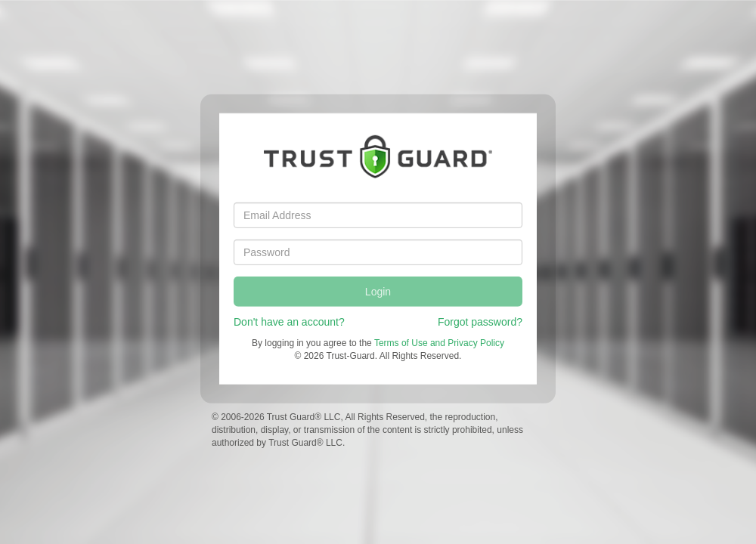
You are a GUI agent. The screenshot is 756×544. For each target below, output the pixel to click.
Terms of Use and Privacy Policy (439, 342)
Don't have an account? (289, 321)
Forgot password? (480, 321)
